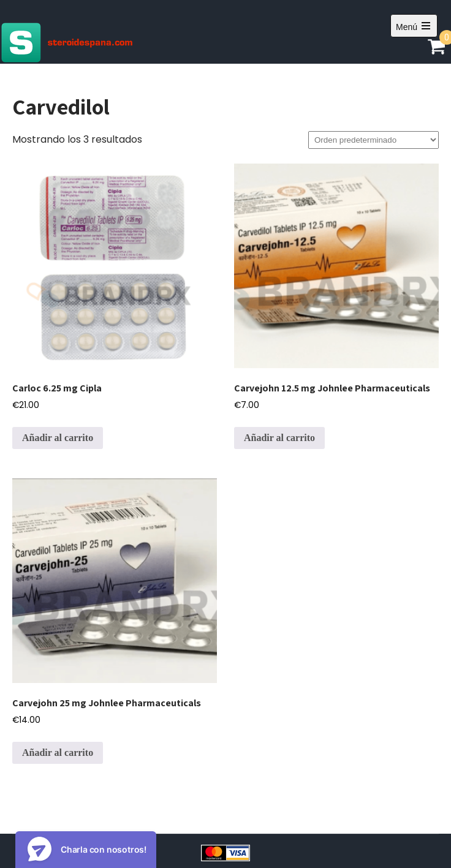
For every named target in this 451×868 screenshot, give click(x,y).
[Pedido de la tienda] (373, 140)
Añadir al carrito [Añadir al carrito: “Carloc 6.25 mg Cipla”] (58, 438)
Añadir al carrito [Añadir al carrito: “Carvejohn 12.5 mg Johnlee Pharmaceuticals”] (279, 438)
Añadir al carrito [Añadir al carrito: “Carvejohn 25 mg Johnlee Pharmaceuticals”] (58, 753)
